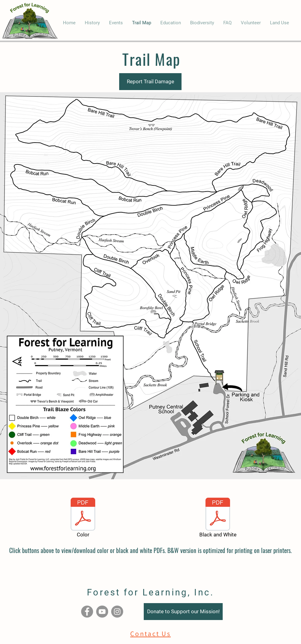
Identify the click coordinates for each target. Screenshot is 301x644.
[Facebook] (87, 612)
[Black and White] (218, 519)
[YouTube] (102, 612)
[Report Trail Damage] (150, 82)
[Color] (83, 519)
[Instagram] (117, 612)
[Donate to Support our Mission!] (183, 612)
